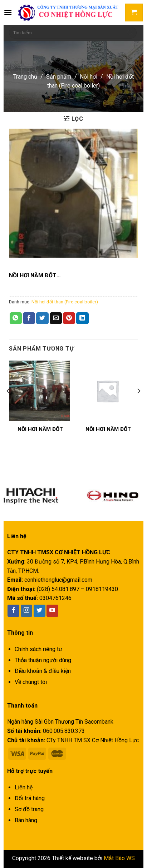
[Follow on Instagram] (27, 611)
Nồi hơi (89, 77)
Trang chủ (25, 77)
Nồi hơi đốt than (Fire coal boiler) (65, 302)
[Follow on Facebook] (13, 611)
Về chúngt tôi (31, 682)
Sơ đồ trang (29, 809)
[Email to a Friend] (56, 318)
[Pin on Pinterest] (69, 318)
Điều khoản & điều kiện (43, 671)
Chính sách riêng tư (38, 649)
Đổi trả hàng (30, 798)
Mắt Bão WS (119, 858)
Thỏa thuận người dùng (43, 660)
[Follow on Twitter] (40, 611)
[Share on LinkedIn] (82, 318)
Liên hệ (24, 787)
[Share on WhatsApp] (16, 318)
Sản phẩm (59, 77)
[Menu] (8, 12)
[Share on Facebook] (29, 318)
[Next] (138, 405)
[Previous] (9, 405)
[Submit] (130, 33)
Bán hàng (26, 820)
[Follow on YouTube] (52, 611)
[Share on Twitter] (42, 318)
